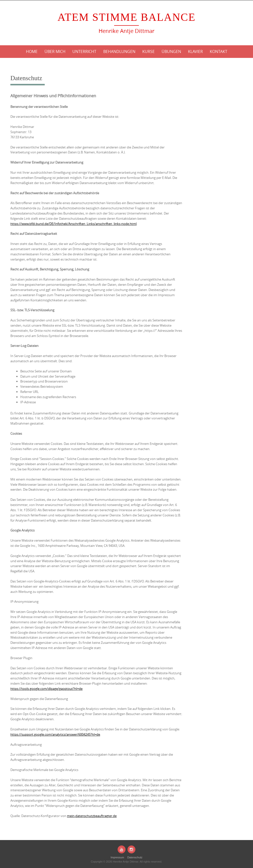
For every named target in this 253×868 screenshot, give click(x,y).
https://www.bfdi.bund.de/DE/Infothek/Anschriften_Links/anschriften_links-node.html (74, 224)
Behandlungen (119, 51)
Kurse (148, 51)
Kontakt (219, 51)
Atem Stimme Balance (127, 17)
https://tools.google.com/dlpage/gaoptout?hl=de (46, 689)
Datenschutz (135, 857)
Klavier (195, 51)
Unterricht (84, 51)
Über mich (55, 51)
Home (32, 51)
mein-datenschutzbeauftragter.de (92, 816)
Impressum (117, 857)
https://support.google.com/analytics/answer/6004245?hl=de (55, 734)
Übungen (171, 51)
